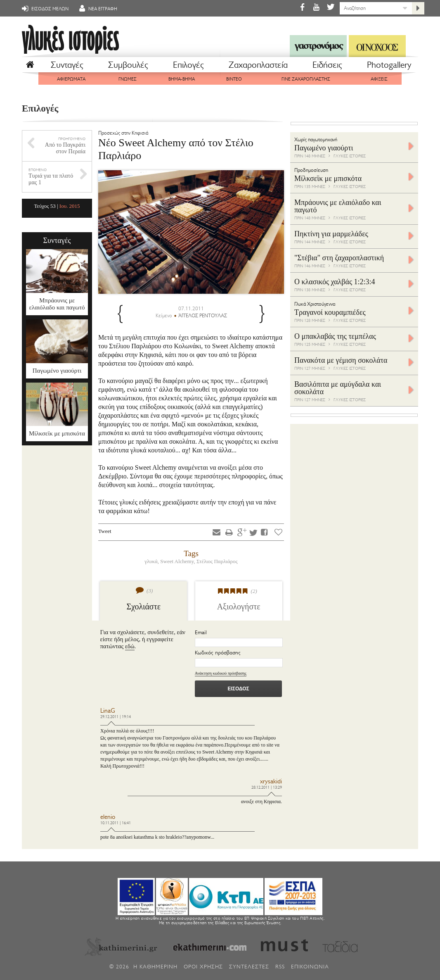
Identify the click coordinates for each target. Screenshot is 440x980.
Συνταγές (67, 65)
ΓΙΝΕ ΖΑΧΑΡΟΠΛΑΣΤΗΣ (306, 79)
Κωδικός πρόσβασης (218, 653)
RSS (280, 967)
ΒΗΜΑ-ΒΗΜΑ (182, 79)
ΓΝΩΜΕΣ (128, 79)
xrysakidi (271, 781)
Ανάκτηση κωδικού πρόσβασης (221, 673)
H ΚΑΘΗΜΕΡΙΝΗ (155, 967)
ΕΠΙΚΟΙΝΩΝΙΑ (310, 967)
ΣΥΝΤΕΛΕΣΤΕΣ (249, 967)
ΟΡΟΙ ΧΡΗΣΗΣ (203, 967)
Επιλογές (188, 65)
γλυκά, (152, 561)
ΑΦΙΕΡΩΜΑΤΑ (71, 79)
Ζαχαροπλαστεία (258, 65)
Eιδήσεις (327, 65)
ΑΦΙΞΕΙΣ (379, 79)
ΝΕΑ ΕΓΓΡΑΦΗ (97, 9)
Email (201, 632)
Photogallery (389, 65)
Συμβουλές (128, 65)
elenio (108, 817)
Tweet (105, 531)
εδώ (130, 646)
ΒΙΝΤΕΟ (234, 79)
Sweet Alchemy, (178, 561)
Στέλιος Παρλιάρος (217, 561)
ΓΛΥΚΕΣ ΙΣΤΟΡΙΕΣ (350, 156)
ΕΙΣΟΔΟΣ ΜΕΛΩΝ (44, 9)
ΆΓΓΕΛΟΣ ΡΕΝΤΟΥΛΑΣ (203, 316)
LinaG (108, 711)
